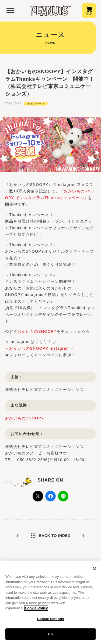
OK (51, 636)
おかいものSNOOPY (37, 336)
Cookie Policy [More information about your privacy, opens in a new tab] (36, 610)
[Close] (95, 570)
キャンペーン (36, 108)
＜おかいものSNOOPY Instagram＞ (40, 353)
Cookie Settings (50, 620)
